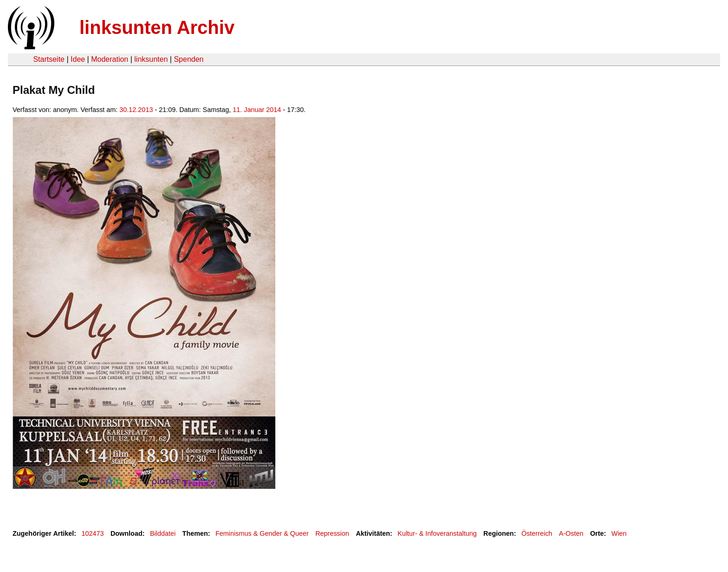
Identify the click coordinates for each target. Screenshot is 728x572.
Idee (78, 59)
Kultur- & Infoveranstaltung (437, 533)
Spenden (188, 59)
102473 (93, 533)
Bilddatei (163, 533)
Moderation (110, 59)
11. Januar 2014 (257, 110)
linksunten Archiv (157, 27)
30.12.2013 (136, 110)
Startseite (49, 59)
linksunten (151, 59)
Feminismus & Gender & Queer (262, 533)
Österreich (537, 533)
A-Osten (571, 533)
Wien (619, 533)
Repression (332, 533)
